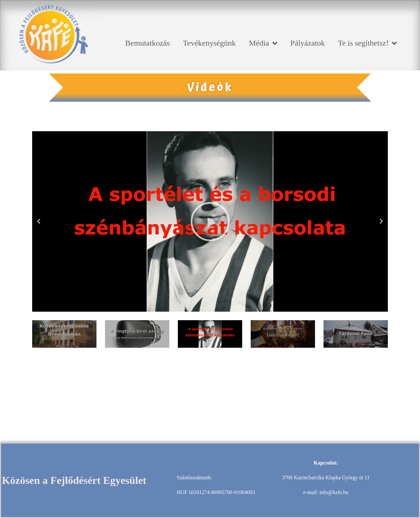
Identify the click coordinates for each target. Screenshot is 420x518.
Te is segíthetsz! (367, 43)
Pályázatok (308, 43)
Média (263, 43)
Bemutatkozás (148, 43)
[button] (39, 221)
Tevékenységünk (210, 43)
